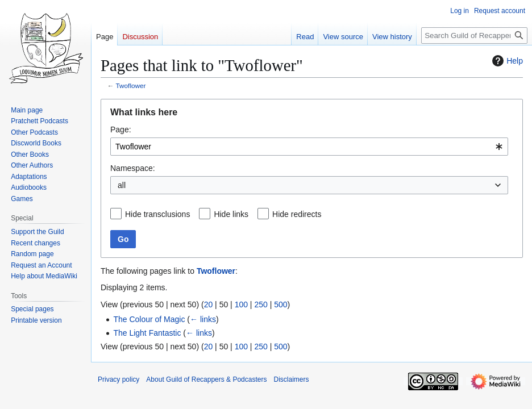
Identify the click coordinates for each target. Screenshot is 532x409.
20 (209, 304)
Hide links (231, 214)
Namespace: (133, 168)
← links (203, 319)
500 (280, 304)
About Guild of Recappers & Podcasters (206, 379)
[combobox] (309, 147)
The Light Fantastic (147, 333)
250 (261, 304)
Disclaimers (291, 379)
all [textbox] (122, 185)
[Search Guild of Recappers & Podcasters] (474, 36)
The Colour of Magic (149, 319)
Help (506, 61)
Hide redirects (297, 214)
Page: (121, 130)
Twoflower (131, 85)
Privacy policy (119, 379)
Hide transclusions (157, 214)
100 (241, 304)
